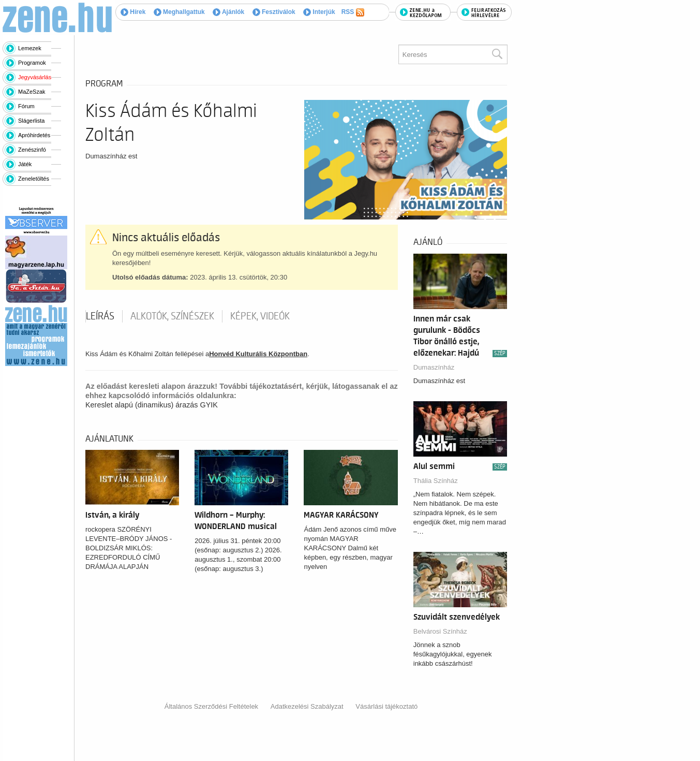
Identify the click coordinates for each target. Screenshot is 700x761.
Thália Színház (436, 481)
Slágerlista (31, 121)
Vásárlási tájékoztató (386, 706)
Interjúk (319, 12)
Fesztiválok (274, 12)
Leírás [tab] (100, 316)
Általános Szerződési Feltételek (211, 706)
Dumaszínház (434, 367)
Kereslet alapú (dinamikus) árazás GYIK (152, 405)
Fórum (26, 106)
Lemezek (30, 48)
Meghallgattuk (179, 12)
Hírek (133, 12)
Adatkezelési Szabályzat (307, 706)
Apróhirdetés (34, 135)
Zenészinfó (32, 150)
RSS (353, 12)
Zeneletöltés (34, 179)
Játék (25, 164)
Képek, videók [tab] (260, 316)
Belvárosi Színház (440, 631)
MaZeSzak (32, 92)
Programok (32, 63)
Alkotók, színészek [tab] (172, 316)
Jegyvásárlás (35, 77)
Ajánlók (228, 12)
